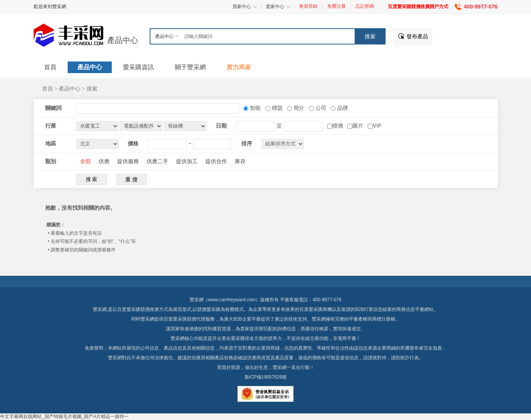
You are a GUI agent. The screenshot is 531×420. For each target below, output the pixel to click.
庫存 (240, 161)
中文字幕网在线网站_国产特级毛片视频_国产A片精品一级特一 (64, 417)
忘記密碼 (365, 6)
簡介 (298, 108)
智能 (254, 108)
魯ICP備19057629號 (265, 377)
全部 (85, 161)
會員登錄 (308, 6)
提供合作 (216, 161)
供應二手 (157, 161)
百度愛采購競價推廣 (138, 309)
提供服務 (128, 161)
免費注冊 (336, 6)
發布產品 (417, 36)
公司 (320, 108)
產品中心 (123, 40)
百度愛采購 (175, 319)
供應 (104, 161)
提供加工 (187, 161)
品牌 (342, 108)
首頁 (48, 89)
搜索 (92, 89)
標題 (277, 108)
